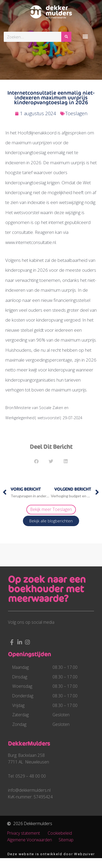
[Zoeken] (66, 37)
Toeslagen (76, 113)
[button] (85, 36)
